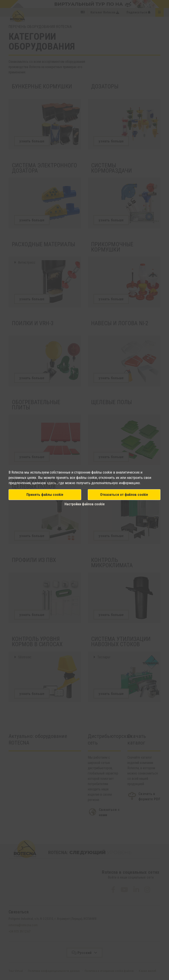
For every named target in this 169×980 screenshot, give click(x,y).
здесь (52, 483)
